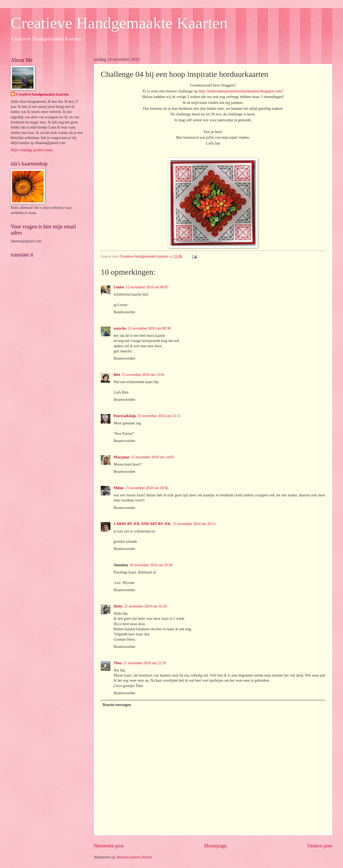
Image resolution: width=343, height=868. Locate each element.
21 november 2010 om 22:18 (145, 663)
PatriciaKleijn (125, 416)
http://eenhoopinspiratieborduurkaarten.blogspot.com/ (240, 91)
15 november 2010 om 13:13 (159, 416)
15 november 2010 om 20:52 (194, 524)
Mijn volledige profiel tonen (32, 150)
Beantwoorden (124, 312)
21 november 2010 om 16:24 (145, 606)
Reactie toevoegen (117, 705)
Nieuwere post (109, 846)
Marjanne (122, 457)
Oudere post (320, 846)
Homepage (215, 846)
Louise (119, 287)
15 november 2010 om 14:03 (152, 457)
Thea (118, 663)
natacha (120, 328)
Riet (117, 375)
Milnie (119, 488)
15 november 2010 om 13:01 (143, 375)
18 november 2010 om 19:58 (151, 565)
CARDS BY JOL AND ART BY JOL (142, 524)
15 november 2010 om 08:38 (149, 328)
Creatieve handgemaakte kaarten (42, 94)
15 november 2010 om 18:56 (147, 488)
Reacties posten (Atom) (134, 857)
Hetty (118, 606)
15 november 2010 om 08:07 (147, 287)
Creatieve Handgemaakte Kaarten (119, 23)
